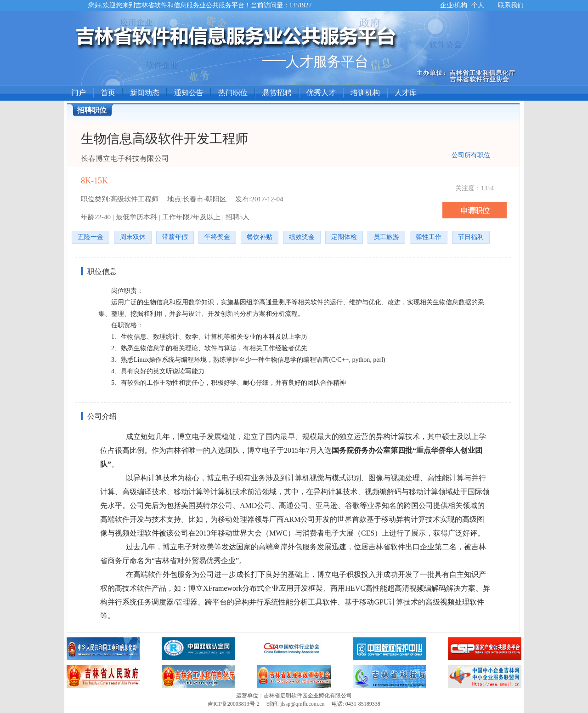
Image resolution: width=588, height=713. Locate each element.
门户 (79, 93)
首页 (108, 93)
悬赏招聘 (277, 93)
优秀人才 (321, 93)
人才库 (406, 93)
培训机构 (365, 93)
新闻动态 (145, 93)
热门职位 (233, 93)
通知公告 (189, 93)
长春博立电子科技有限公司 (125, 158)
